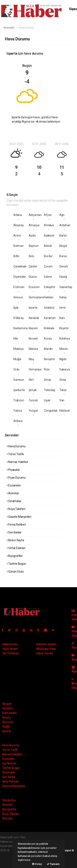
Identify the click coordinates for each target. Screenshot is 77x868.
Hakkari (49, 297)
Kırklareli (65, 411)
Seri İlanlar (14, 532)
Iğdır (16, 308)
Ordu (16, 369)
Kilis (16, 339)
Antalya (49, 225)
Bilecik (48, 246)
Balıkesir (49, 235)
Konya (48, 339)
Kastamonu (21, 328)
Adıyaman (35, 215)
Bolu (32, 256)
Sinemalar (9, 772)
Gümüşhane (36, 297)
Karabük (34, 318)
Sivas (63, 380)
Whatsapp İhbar (46, 649)
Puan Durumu (16, 478)
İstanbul (49, 308)
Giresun (18, 297)
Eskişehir (49, 287)
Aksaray (19, 225)
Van (62, 400)
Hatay (63, 297)
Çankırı (33, 266)
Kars (62, 318)
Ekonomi (8, 722)
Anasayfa (9, 28)
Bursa (63, 256)
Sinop (48, 380)
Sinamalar (14, 501)
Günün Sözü (15, 572)
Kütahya (65, 339)
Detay (37, 864)
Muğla (17, 359)
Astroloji (13, 493)
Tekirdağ (49, 390)
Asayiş (6, 717)
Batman (18, 246)
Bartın (63, 235)
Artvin (17, 235)
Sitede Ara (9, 800)
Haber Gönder (45, 653)
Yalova (18, 411)
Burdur (48, 256)
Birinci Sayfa (15, 540)
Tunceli (33, 400)
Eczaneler (14, 485)
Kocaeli (33, 339)
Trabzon (19, 400)
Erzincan (19, 287)
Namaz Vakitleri (18, 462)
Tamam (53, 864)
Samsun (19, 380)
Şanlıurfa (19, 390)
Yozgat (33, 411)
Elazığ (63, 277)
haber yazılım (9, 859)
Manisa (33, 349)
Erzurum (34, 287)
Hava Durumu (26, 28)
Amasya (34, 225)
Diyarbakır (20, 277)
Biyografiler (15, 556)
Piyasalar (13, 470)
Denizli (64, 266)
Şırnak (33, 390)
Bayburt (34, 246)
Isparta (33, 308)
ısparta (7, 731)
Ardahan (65, 225)
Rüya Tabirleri (16, 509)
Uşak (47, 400)
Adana (18, 215)
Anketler (8, 805)
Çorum (48, 266)
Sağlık (6, 726)
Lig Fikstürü (9, 763)
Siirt (31, 380)
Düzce (33, 277)
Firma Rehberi (16, 525)
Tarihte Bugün (16, 564)
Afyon (48, 215)
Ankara (18, 421)
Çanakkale (20, 266)
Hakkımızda (10, 644)
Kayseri (33, 328)
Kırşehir (64, 328)
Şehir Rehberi (11, 781)
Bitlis (16, 256)
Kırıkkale (49, 328)
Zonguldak (51, 411)
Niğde (63, 359)
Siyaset (7, 704)
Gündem (8, 708)
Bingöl (63, 246)
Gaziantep (66, 287)
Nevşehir (49, 359)
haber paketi (8, 855)
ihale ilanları (10, 713)
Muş (31, 359)
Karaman (50, 318)
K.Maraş (18, 318)
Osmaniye (35, 369)
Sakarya (65, 369)
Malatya (18, 349)
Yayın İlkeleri (10, 649)
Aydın (32, 235)
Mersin (64, 349)
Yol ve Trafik (15, 454)
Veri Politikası (11, 653)
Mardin (48, 349)
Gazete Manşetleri (19, 517)
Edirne (48, 277)
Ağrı (62, 215)
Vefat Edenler (16, 548)
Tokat (63, 390)
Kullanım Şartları (46, 644)
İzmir (63, 308)
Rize (47, 369)
